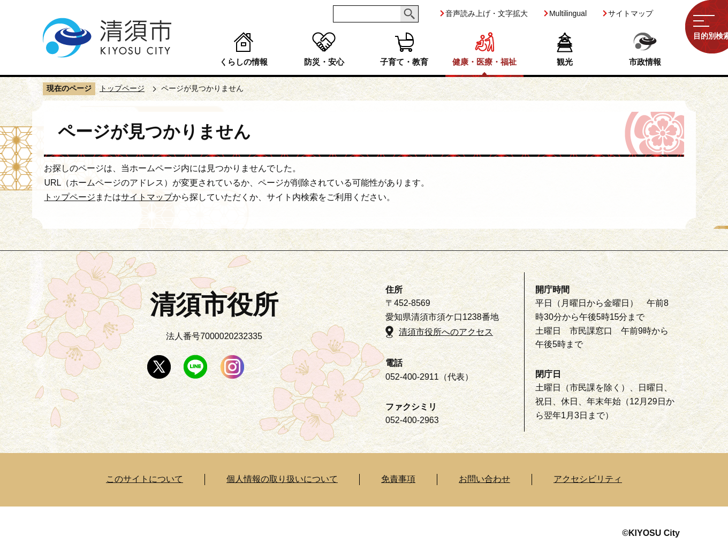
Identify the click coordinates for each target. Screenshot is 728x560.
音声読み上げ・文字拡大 (487, 13)
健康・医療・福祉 (484, 62)
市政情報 (645, 62)
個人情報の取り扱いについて (282, 479)
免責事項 (398, 479)
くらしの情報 (244, 62)
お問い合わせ (484, 479)
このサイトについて (145, 479)
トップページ (122, 88)
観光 (565, 62)
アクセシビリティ (588, 479)
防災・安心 (324, 62)
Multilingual (568, 13)
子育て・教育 (404, 62)
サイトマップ (631, 13)
